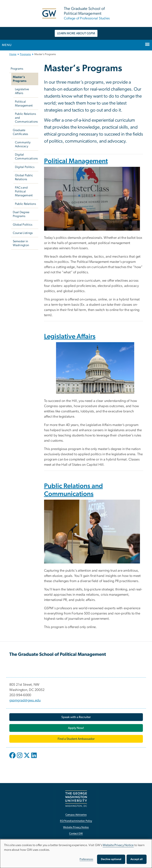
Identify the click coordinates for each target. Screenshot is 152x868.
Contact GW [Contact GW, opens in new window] (76, 834)
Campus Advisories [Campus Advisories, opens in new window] (76, 815)
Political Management (24, 104)
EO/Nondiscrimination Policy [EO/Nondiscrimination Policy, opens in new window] (76, 821)
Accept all (137, 859)
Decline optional (111, 859)
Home (13, 54)
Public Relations (25, 204)
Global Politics (23, 225)
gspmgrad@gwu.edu (25, 700)
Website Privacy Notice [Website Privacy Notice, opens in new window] (76, 827)
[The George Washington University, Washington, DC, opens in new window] (76, 799)
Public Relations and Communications (26, 118)
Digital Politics (25, 167)
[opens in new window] (13, 758)
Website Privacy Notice (118, 845)
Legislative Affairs (22, 91)
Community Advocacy (23, 144)
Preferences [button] (86, 859)
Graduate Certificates (20, 132)
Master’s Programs (20, 79)
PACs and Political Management (24, 191)
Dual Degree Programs (21, 214)
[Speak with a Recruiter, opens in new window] (76, 717)
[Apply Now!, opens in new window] (76, 728)
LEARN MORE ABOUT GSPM (76, 33)
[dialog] (76, 854)
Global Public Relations (24, 177)
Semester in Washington (21, 243)
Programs (25, 54)
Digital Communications (26, 157)
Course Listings (23, 233)
